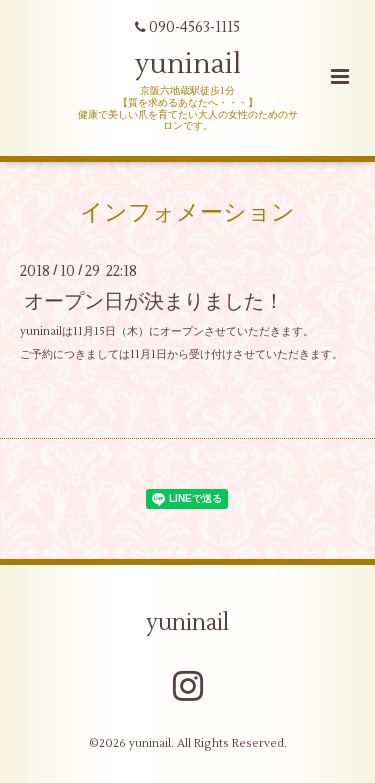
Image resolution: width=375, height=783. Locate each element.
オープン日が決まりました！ (154, 300)
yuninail (188, 64)
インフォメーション (187, 213)
